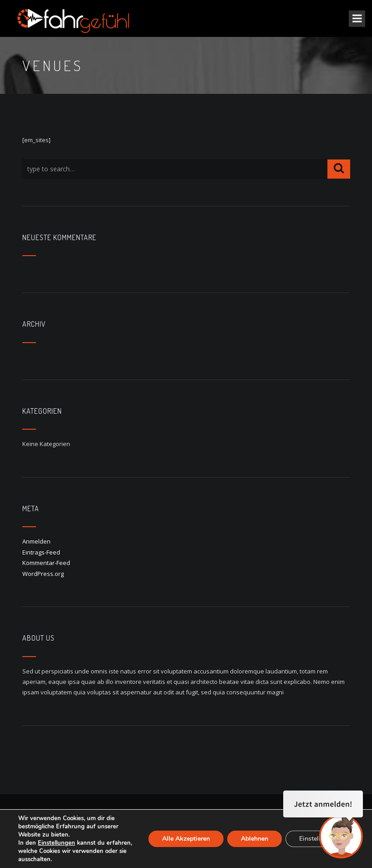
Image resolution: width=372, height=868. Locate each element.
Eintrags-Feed (41, 552)
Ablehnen (255, 839)
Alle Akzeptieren (186, 839)
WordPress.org (43, 574)
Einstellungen (56, 843)
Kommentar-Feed (46, 563)
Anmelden (36, 541)
